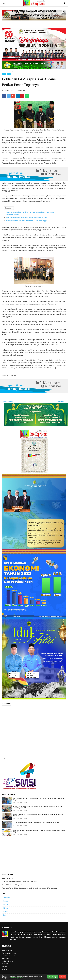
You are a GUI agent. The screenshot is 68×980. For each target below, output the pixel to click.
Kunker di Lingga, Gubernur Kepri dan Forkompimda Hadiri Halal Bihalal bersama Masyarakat (30, 213)
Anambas (7, 897)
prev (3, 759)
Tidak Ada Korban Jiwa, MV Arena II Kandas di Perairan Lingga (26, 221)
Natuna (6, 912)
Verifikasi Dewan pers (9, 956)
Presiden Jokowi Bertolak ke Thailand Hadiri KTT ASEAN (20, 882)
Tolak (63, 977)
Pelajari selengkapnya (16, 978)
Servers (4, 966)
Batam (4, 74)
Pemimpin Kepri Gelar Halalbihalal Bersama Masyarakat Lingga (27, 218)
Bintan (6, 901)
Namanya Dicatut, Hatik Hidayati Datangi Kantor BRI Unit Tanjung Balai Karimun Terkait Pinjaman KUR (38, 807)
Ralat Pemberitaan (8, 878)
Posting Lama (61, 401)
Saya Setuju (53, 977)
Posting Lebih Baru (8, 401)
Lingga (6, 908)
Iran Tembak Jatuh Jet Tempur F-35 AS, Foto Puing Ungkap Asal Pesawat (36, 822)
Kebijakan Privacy (7, 961)
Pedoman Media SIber (9, 953)
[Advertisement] (34, 854)
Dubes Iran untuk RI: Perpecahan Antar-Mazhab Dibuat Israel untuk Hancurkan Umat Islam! (38, 815)
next (4, 759)
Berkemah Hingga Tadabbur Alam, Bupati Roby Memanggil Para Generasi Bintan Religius (39, 831)
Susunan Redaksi (7, 951)
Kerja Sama (6, 964)
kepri (9, 74)
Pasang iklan (6, 958)
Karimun (6, 904)
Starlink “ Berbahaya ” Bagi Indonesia (14, 885)
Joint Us (5, 969)
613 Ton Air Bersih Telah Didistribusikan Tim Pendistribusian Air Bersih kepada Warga (38, 799)
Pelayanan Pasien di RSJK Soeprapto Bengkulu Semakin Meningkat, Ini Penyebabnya (29, 888)
